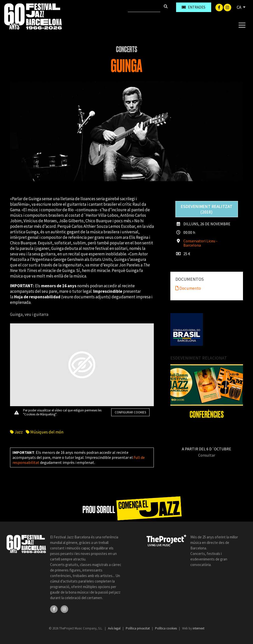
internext (199, 628)
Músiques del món (45, 432)
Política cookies (166, 628)
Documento (188, 288)
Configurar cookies (130, 412)
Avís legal (115, 628)
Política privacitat (138, 628)
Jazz (16, 432)
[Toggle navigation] (242, 25)
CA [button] (239, 7)
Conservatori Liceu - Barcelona (200, 243)
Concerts (127, 49)
